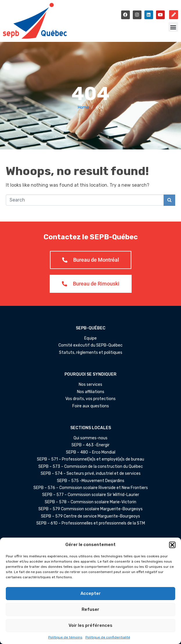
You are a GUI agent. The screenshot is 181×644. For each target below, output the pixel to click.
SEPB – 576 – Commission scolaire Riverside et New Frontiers (91, 488)
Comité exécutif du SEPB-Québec (90, 345)
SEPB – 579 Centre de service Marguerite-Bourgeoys (90, 516)
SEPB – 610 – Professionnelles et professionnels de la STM (91, 523)
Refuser (90, 609)
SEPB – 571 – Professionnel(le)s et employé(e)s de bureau (90, 459)
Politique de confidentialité (108, 637)
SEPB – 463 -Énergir (90, 445)
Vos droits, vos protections (90, 399)
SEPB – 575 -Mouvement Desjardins (91, 481)
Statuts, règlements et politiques (91, 353)
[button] (172, 545)
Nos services (90, 385)
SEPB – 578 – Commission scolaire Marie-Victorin (90, 502)
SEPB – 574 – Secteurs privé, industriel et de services (91, 474)
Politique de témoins (65, 637)
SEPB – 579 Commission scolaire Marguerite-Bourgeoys (90, 509)
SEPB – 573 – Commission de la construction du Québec (91, 467)
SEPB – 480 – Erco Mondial (91, 452)
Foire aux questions (91, 406)
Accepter (91, 593)
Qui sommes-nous (90, 438)
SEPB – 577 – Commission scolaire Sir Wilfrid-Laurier (91, 495)
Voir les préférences (90, 625)
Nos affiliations (91, 392)
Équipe (90, 338)
